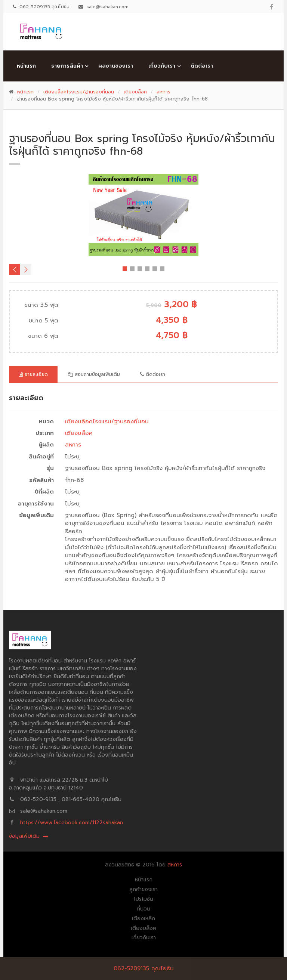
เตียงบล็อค (135, 92)
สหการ (163, 92)
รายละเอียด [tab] (33, 374)
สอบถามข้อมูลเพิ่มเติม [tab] (94, 374)
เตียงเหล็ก (143, 919)
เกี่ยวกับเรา (162, 66)
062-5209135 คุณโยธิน (144, 968)
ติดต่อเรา (202, 66)
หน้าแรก (26, 66)
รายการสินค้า (67, 66)
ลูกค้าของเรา (143, 890)
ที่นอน (143, 909)
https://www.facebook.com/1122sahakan (72, 823)
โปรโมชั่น (143, 899)
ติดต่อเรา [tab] (153, 374)
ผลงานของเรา (116, 66)
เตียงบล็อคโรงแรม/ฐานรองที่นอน (79, 92)
